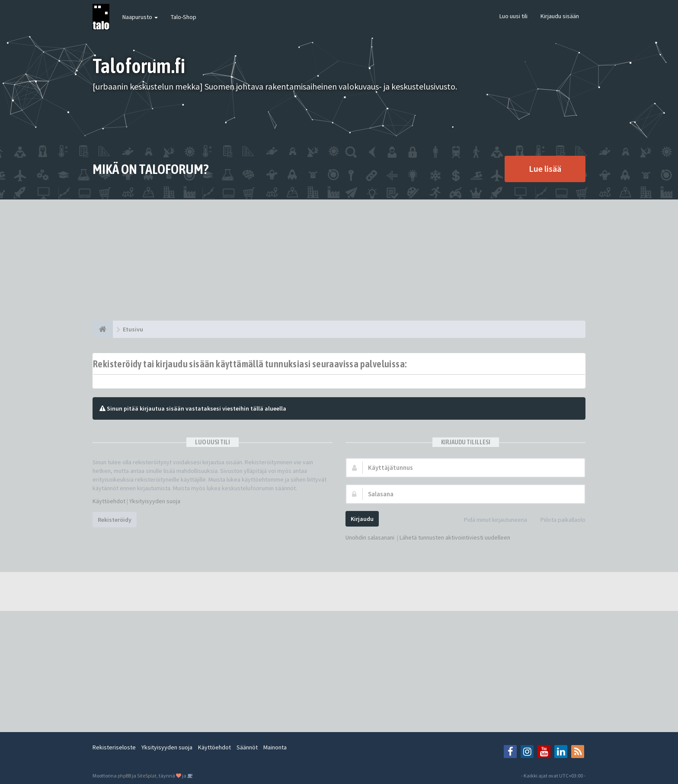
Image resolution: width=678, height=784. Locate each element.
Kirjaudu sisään (560, 16)
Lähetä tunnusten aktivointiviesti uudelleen (455, 537)
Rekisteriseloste (114, 747)
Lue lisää (545, 169)
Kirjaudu (362, 519)
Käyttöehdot (109, 501)
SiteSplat (147, 776)
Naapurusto (140, 17)
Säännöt (247, 747)
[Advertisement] (339, 260)
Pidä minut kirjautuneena (491, 520)
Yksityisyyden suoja (155, 501)
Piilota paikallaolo (558, 520)
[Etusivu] (103, 329)
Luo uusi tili (513, 16)
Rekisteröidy (115, 520)
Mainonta (275, 747)
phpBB (124, 776)
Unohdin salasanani (370, 537)
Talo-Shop (184, 17)
